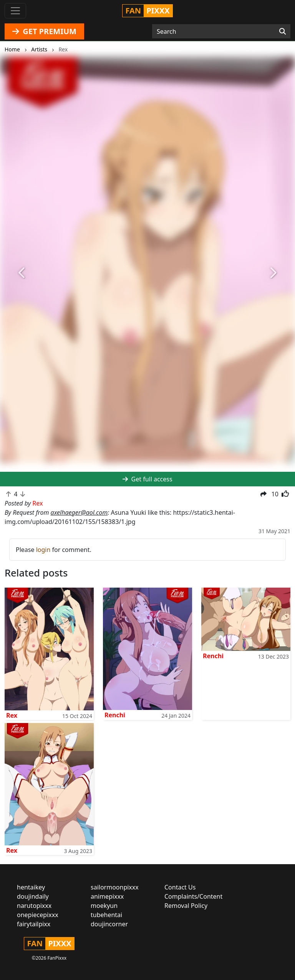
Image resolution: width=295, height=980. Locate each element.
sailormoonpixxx (115, 887)
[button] (22, 273)
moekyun (104, 906)
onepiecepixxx (38, 915)
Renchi (115, 715)
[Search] (283, 31)
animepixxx (107, 896)
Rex (12, 715)
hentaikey (31, 887)
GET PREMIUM (44, 31)
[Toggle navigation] (15, 11)
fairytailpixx (34, 924)
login (43, 550)
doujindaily (33, 896)
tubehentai (106, 915)
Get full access (147, 479)
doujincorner (109, 924)
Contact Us (180, 887)
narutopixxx (34, 906)
